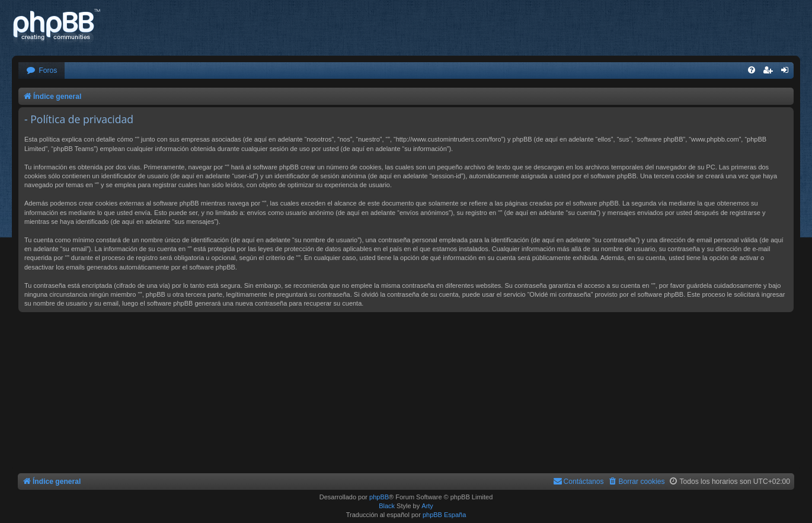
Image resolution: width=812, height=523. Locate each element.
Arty (427, 506)
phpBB (379, 497)
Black (387, 506)
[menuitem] (41, 71)
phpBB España (444, 515)
